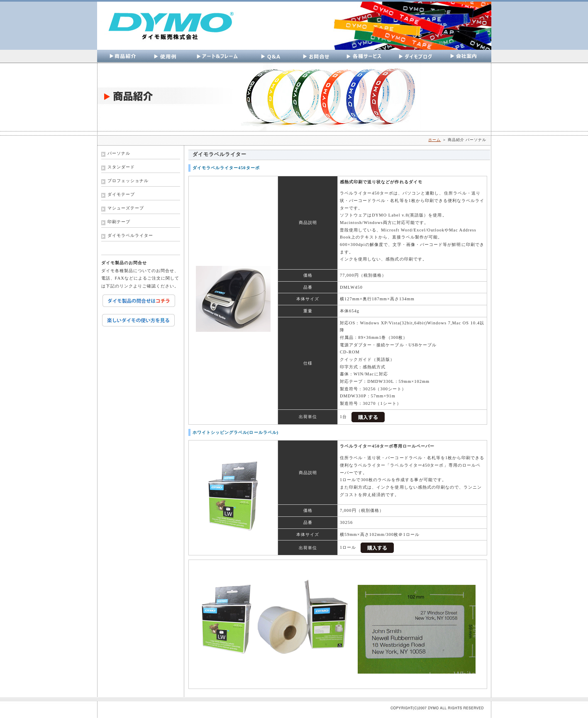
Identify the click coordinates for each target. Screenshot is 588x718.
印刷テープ (119, 222)
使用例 (166, 56)
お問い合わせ (316, 56)
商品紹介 (125, 56)
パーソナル (119, 153)
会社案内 (466, 56)
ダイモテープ (121, 194)
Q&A (274, 56)
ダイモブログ (416, 56)
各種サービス (364, 56)
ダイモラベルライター (130, 235)
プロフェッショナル (128, 181)
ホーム (434, 140)
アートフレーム (220, 56)
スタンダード (121, 167)
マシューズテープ (126, 208)
